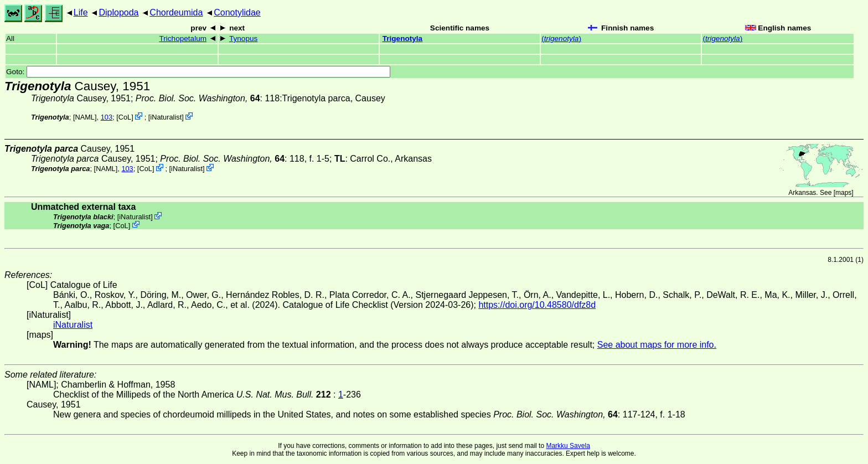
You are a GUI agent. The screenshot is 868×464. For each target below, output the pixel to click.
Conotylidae (237, 12)
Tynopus (243, 38)
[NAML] (85, 117)
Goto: (198, 72)
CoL (125, 117)
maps (843, 193)
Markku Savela (568, 446)
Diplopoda (118, 12)
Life (81, 12)
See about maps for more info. (657, 345)
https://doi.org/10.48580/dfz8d (537, 305)
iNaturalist (166, 117)
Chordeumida (176, 12)
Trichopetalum (183, 38)
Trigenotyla (403, 38)
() (561, 38)
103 (107, 117)
